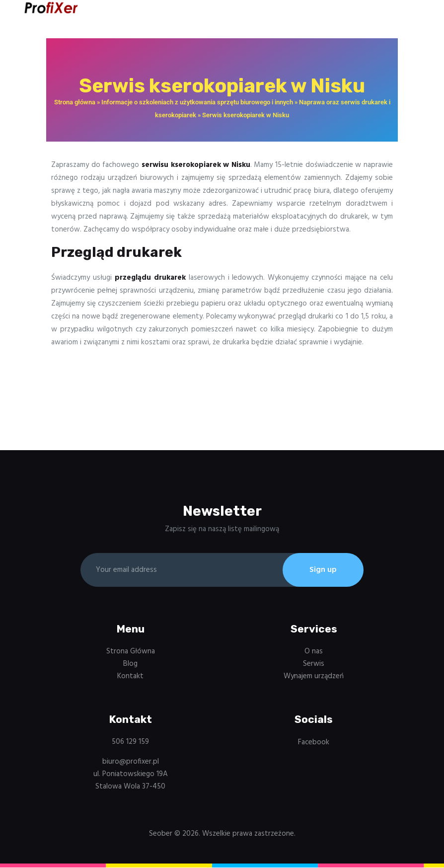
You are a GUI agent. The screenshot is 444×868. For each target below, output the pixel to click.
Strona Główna (131, 652)
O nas (314, 652)
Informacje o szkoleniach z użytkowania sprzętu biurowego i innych (197, 102)
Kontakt (130, 677)
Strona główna (75, 102)
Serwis (314, 664)
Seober (161, 835)
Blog (130, 664)
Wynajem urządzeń (314, 677)
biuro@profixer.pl (131, 762)
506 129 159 (130, 743)
